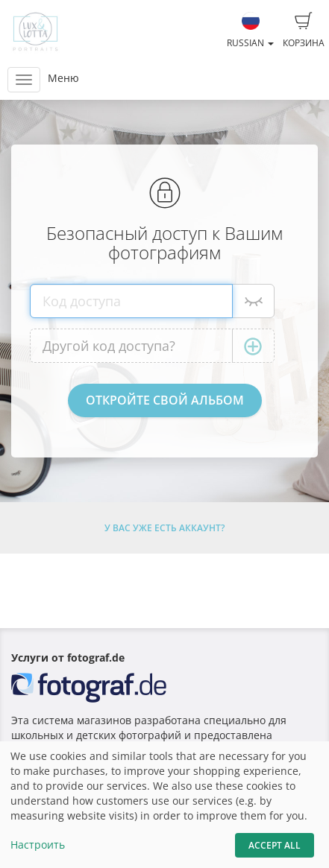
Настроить (38, 845)
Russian (250, 31)
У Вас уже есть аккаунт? (164, 528)
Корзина (304, 31)
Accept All (275, 845)
